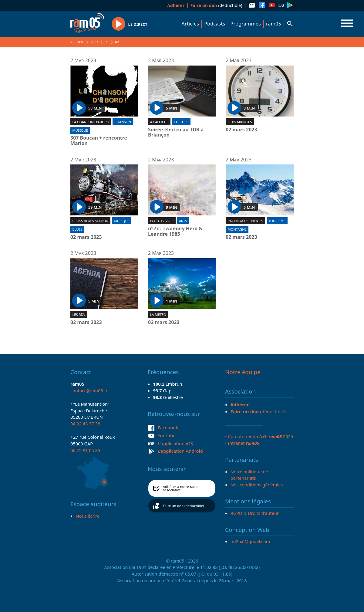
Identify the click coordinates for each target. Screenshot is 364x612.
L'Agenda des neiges (245, 221)
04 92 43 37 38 (85, 424)
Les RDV (79, 314)
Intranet (243, 443)
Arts (183, 221)
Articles (190, 24)
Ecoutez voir (162, 221)
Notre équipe (243, 372)
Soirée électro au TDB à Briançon (176, 132)
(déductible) (216, 5)
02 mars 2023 (241, 130)
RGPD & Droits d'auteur (255, 513)
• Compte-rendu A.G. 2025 (259, 436)
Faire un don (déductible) (184, 506)
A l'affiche (159, 122)
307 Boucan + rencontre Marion (99, 141)
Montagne (237, 229)
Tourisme (277, 221)
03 (107, 42)
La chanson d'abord (91, 122)
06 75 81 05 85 (85, 450)
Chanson (123, 122)
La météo (158, 314)
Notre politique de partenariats (249, 475)
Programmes (246, 24)
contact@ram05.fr (89, 391)
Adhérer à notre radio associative (181, 488)
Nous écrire (88, 516)
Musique (80, 130)
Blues (77, 229)
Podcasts (215, 24)
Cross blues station (90, 221)
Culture (181, 122)
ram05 (274, 24)
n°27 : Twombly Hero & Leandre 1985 (175, 231)
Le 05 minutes (240, 122)
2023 (94, 42)
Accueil (77, 42)
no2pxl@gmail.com (250, 541)
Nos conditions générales (257, 485)
